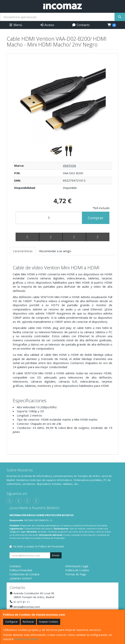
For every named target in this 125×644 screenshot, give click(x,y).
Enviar (56, 555)
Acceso (47, 25)
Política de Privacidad (53, 538)
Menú (15, 25)
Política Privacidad (21, 570)
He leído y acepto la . (39, 546)
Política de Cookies (27, 639)
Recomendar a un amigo (55, 251)
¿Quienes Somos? (21, 578)
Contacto (81, 25)
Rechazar (28, 622)
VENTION (69, 166)
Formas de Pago (76, 574)
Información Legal (77, 566)
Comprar (96, 218)
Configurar (11, 622)
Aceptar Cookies (49, 622)
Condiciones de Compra (24, 574)
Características (23, 251)
